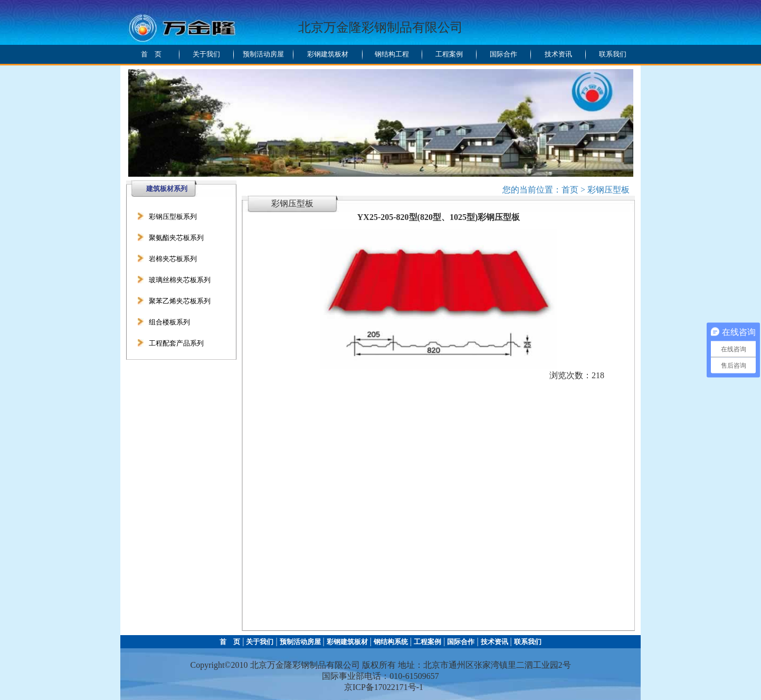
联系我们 (613, 54)
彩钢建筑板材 (328, 54)
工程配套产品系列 (176, 343)
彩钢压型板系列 (173, 217)
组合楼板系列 (169, 322)
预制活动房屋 (263, 54)
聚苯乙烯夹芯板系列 (180, 301)
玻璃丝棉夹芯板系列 (180, 280)
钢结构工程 (392, 54)
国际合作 (503, 54)
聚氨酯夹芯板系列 (176, 238)
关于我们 (206, 54)
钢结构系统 (391, 642)
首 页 (151, 54)
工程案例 (449, 54)
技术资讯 (558, 54)
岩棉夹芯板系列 (173, 259)
